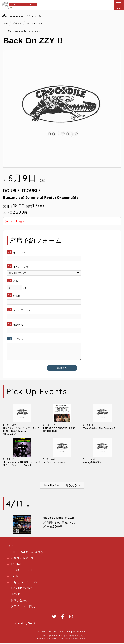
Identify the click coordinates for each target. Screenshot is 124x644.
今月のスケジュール (24, 583)
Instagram (71, 617)
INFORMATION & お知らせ (28, 553)
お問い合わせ (19, 601)
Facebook (63, 617)
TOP (10, 547)
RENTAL (16, 565)
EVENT (15, 577)
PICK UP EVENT (21, 589)
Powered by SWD (23, 624)
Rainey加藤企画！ (92, 463)
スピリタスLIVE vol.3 (54, 463)
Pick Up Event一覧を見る (60, 486)
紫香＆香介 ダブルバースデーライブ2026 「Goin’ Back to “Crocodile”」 (21, 432)
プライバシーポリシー (25, 607)
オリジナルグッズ (22, 559)
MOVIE (15, 595)
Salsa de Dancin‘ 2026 (59, 518)
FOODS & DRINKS (23, 571)
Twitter (54, 617)
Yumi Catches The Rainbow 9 (99, 429)
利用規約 (69, 639)
